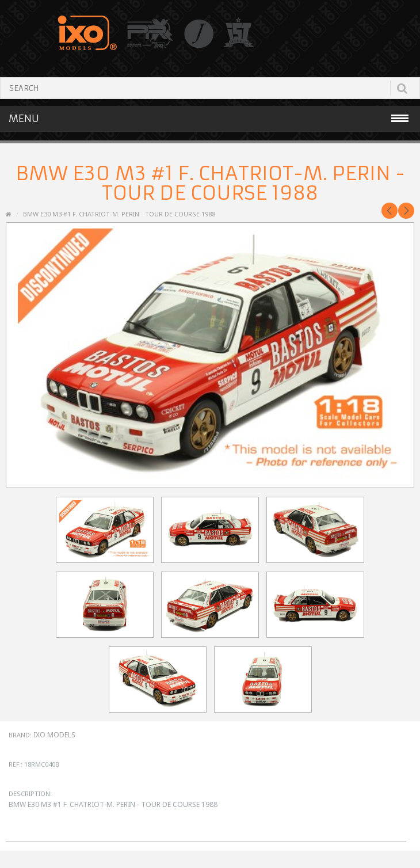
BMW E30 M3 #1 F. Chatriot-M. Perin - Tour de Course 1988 (119, 214)
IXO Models (54, 735)
